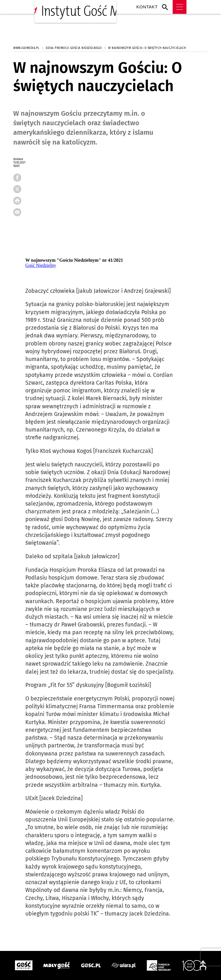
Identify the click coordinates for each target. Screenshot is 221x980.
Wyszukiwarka (166, 7)
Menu (180, 7)
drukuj (19, 202)
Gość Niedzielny (41, 265)
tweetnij (19, 191)
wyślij (19, 214)
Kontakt (147, 7)
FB (19, 179)
